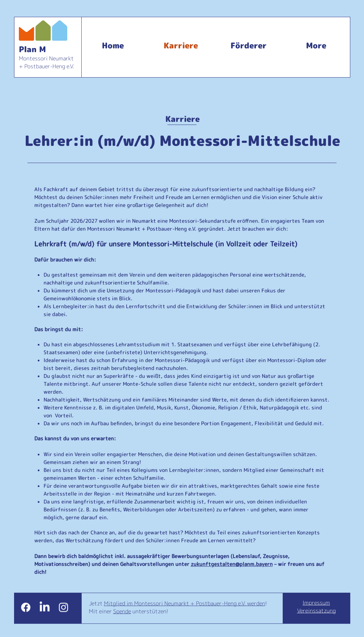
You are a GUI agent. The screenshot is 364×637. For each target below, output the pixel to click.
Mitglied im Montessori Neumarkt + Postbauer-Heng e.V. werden (185, 603)
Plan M (32, 49)
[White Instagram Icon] (63, 607)
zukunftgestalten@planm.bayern (232, 564)
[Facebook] (26, 607)
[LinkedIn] (45, 607)
